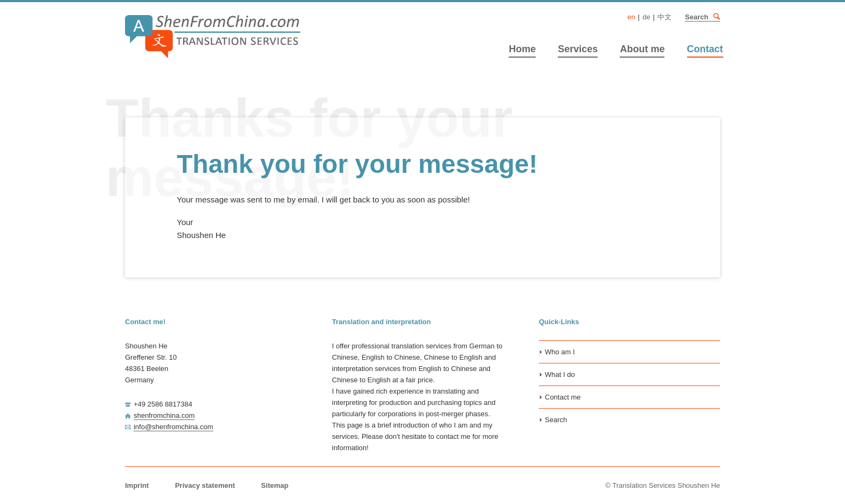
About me (642, 49)
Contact (705, 49)
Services (578, 49)
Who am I (560, 352)
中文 (664, 17)
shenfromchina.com (164, 415)
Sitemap (275, 485)
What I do (560, 374)
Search (716, 17)
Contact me (563, 397)
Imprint (137, 485)
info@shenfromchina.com (174, 427)
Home (522, 49)
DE (646, 17)
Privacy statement (205, 485)
